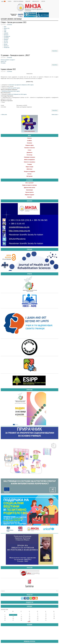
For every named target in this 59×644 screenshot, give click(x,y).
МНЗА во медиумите (29, 160)
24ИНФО (6, 33)
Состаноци (9, 25)
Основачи (29, 143)
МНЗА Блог (28, 1)
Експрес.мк (7, 47)
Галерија (30, 164)
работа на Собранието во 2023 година (17, 94)
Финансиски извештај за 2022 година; (11, 91)
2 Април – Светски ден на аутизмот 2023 (14, 22)
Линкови (29, 197)
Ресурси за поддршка (29, 171)
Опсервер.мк (7, 36)
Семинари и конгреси (29, 157)
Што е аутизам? (29, 183)
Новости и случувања (18, 1)
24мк (5, 30)
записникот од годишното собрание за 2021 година (21, 85)
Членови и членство (29, 148)
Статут (29, 150)
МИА (5, 27)
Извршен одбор (29, 145)
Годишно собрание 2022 (8, 69)
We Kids (6, 41)
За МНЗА (10, 1)
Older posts (4, 115)
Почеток (29, 138)
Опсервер (3, 63)
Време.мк (6, 46)
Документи (29, 152)
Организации (29, 190)
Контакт (43, 1)
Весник (6, 44)
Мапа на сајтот (36, 1)
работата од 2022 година (14, 88)
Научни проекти (30, 192)
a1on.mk (6, 43)
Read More (55, 51)
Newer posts (55, 115)
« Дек (29, 622)
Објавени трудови (30, 195)
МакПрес (6, 39)
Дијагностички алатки (29, 188)
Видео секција (29, 167)
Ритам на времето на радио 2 (8, 60)
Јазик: (3, 1)
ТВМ (5, 32)
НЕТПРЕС (6, 38)
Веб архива (29, 176)
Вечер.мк (6, 35)
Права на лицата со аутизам (29, 185)
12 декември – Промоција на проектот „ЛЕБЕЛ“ (15, 55)
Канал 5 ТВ (7, 28)
